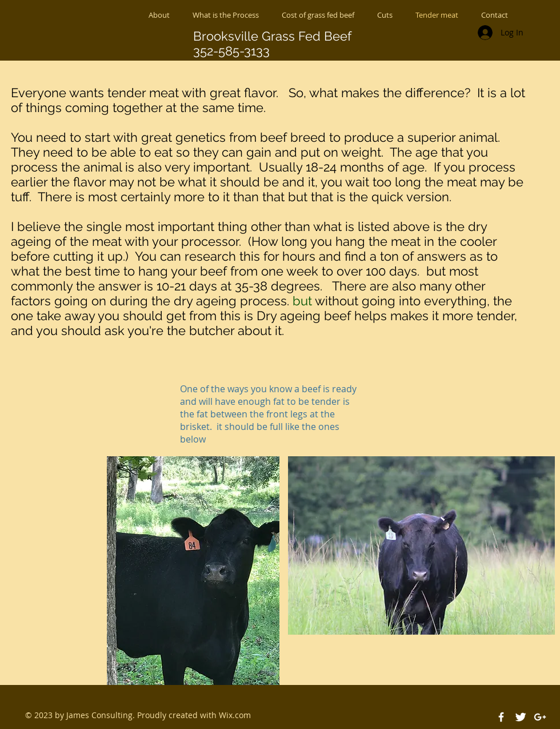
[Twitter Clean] (521, 717)
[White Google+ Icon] (540, 717)
